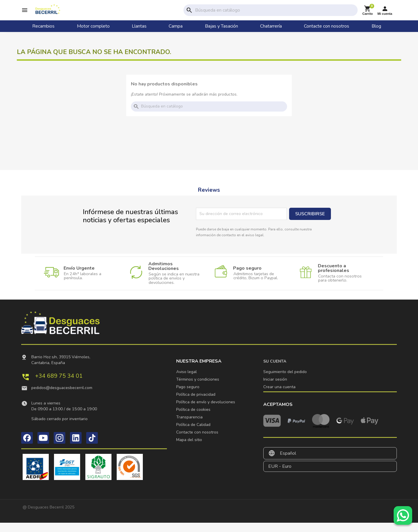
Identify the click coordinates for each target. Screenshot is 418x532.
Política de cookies (193, 419)
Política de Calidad (193, 434)
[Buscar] (275, 15)
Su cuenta (275, 371)
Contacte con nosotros (197, 441)
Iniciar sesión (275, 389)
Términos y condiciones (198, 389)
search (189, 15)
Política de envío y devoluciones (206, 411)
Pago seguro (188, 396)
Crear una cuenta (279, 396)
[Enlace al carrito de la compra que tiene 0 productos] (367, 15)
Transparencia (189, 426)
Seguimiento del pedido (285, 381)
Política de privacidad (196, 404)
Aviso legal (187, 381)
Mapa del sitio (189, 449)
